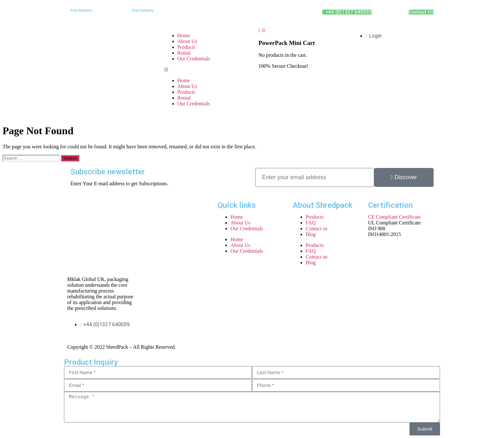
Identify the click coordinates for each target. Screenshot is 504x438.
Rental (184, 53)
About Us (187, 41)
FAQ (311, 223)
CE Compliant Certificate (394, 217)
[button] (205, 70)
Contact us (317, 228)
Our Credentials (194, 59)
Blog (311, 234)
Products (186, 47)
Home (184, 35)
